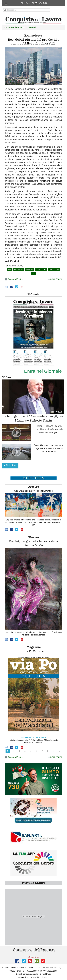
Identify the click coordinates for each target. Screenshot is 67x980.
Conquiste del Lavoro (14, 27)
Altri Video (10, 465)
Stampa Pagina (14, 279)
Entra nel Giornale (43, 371)
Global (32, 27)
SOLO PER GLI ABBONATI (34, 737)
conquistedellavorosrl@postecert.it (33, 977)
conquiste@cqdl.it (31, 974)
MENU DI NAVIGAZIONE (35, 3)
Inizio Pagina (55, 279)
